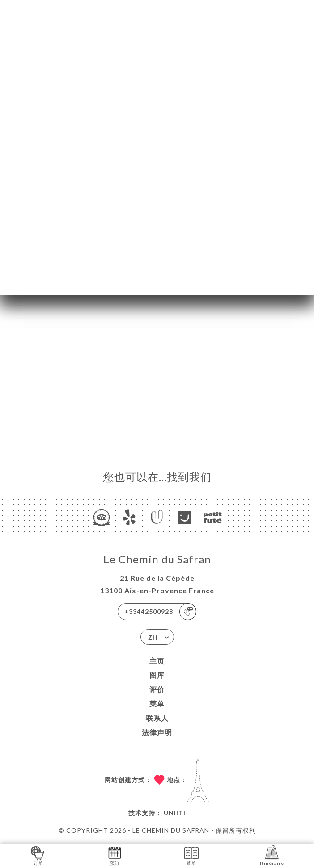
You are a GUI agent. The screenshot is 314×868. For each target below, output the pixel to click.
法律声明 (157, 732)
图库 (157, 675)
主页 (157, 661)
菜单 (157, 704)
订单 (38, 855)
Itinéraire (272, 855)
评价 (157, 689)
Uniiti (175, 813)
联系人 (157, 718)
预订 (115, 855)
